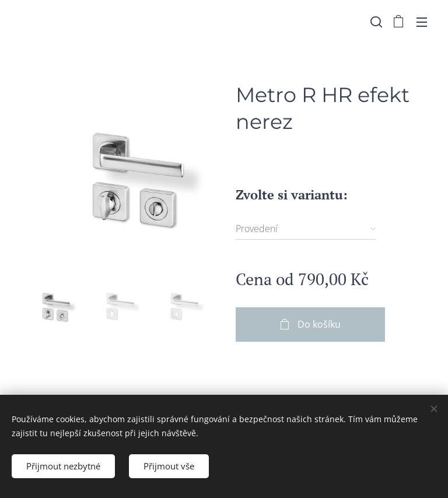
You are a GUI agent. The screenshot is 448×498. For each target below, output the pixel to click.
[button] (375, 22)
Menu (422, 22)
